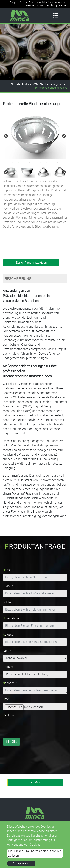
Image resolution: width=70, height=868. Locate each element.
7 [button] (46, 163)
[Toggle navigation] (55, 15)
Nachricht (10, 683)
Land (7, 651)
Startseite (15, 84)
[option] (35, 136)
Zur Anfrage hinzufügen (31, 263)
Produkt (8, 667)
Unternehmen (12, 618)
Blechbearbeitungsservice (53, 84)
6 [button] (41, 163)
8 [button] (52, 163)
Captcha (8, 715)
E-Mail (8, 586)
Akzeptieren (20, 863)
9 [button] (57, 163)
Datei (6, 699)
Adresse (8, 635)
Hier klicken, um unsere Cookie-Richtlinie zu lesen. (35, 853)
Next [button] (63, 136)
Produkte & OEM (30, 84)
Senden (11, 742)
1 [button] (13, 163)
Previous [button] (6, 136)
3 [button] (24, 163)
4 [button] (29, 163)
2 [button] (18, 163)
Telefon (8, 602)
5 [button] (35, 163)
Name (8, 570)
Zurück (35, 782)
